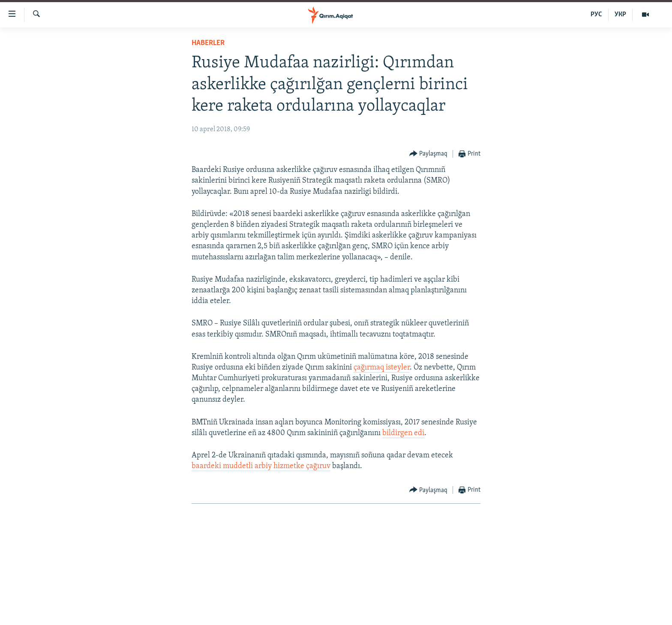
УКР (620, 15)
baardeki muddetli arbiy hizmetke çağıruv (261, 466)
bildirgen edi (403, 433)
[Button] (429, 154)
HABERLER (208, 43)
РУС (596, 15)
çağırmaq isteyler (382, 368)
